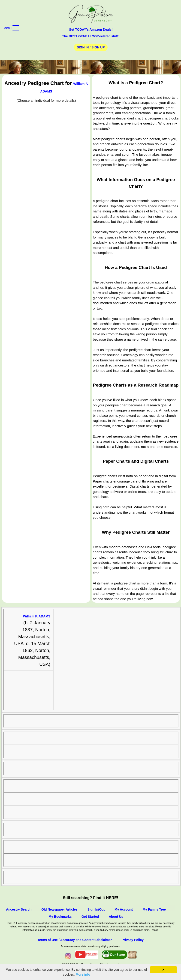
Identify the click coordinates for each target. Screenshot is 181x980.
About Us (116, 917)
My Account (124, 909)
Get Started (90, 917)
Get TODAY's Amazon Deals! (91, 30)
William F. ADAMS (37, 616)
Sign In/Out (96, 909)
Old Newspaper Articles (59, 909)
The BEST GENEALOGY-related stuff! (91, 36)
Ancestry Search (19, 909)
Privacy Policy (133, 940)
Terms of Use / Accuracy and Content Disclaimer (75, 940)
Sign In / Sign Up (91, 47)
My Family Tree (154, 909)
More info (83, 974)
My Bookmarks (60, 917)
